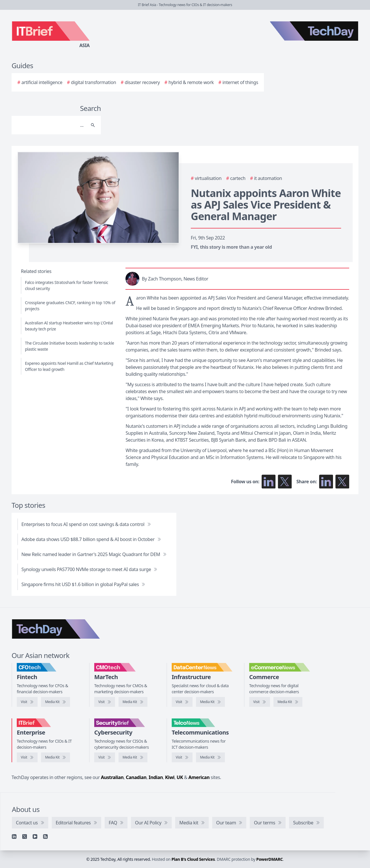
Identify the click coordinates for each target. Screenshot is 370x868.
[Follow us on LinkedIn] (269, 482)
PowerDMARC (270, 859)
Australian (112, 777)
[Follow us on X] (285, 482)
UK (180, 777)
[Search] (50, 125)
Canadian (136, 777)
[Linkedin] (14, 837)
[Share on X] (342, 482)
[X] (25, 837)
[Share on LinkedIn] (326, 482)
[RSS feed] (45, 837)
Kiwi (170, 777)
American (199, 777)
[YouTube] (35, 837)
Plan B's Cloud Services (193, 859)
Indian (156, 777)
